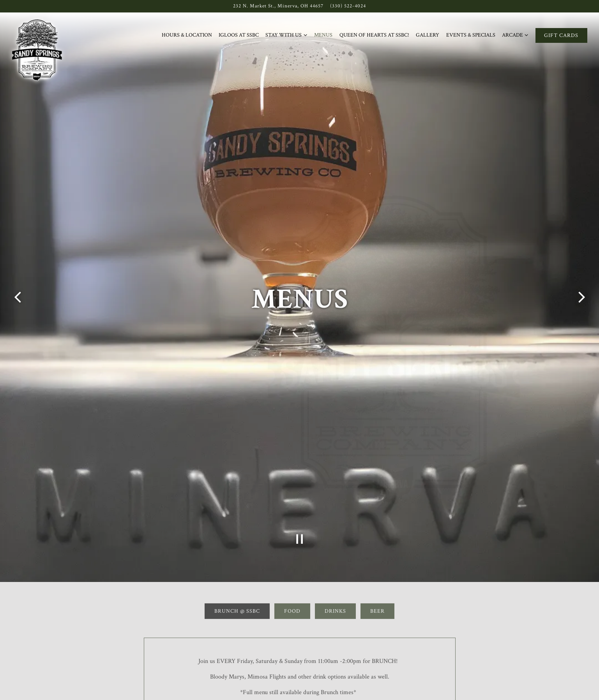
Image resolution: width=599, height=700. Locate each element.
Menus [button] (323, 35)
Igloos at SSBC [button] (239, 35)
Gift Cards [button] (561, 35)
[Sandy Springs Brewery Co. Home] (39, 52)
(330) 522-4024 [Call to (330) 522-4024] (348, 6)
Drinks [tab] (335, 577)
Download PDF (299, 684)
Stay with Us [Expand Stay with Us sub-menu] (286, 35)
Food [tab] (292, 577)
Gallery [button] (428, 35)
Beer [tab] (377, 577)
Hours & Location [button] (187, 35)
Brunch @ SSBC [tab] (237, 577)
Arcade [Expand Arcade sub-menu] (515, 35)
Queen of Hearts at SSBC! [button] (374, 35)
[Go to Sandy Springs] (278, 6)
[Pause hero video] (300, 504)
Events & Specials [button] (471, 35)
